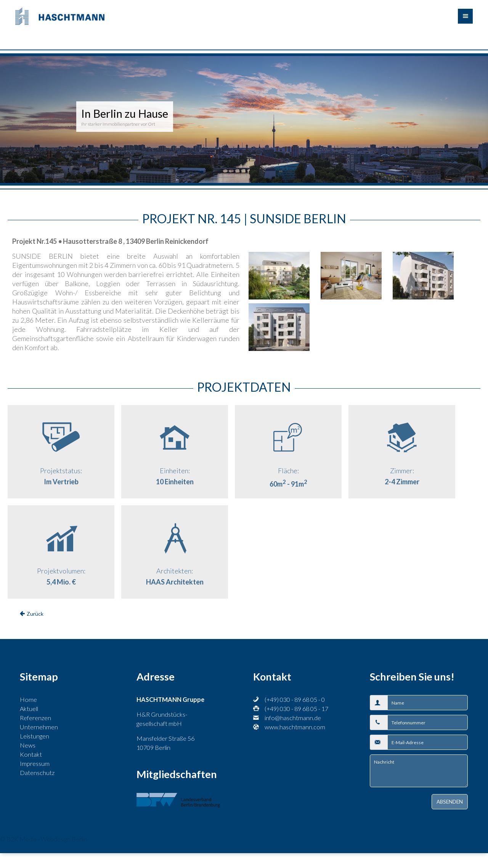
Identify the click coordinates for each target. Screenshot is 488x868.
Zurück (35, 614)
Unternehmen (39, 727)
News (28, 745)
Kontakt (31, 754)
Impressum (35, 763)
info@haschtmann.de (293, 718)
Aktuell (29, 709)
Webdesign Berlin (64, 839)
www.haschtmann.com (295, 727)
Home (28, 699)
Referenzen (35, 718)
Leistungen (35, 736)
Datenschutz (37, 773)
